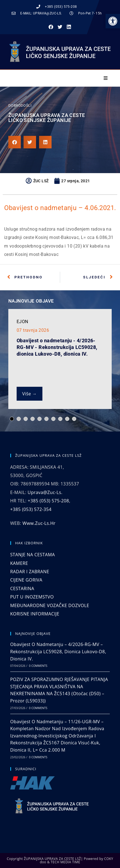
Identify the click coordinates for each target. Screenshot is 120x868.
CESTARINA (22, 588)
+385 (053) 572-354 (31, 509)
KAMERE (19, 563)
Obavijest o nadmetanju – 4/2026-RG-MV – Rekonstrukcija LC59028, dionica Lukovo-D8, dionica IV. (58, 651)
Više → (30, 394)
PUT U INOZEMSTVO (32, 597)
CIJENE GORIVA (26, 580)
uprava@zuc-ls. (45, 492)
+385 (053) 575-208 (48, 501)
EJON (22, 322)
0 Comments (38, 666)
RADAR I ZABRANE (30, 572)
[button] (113, 21)
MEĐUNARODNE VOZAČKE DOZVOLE (50, 605)
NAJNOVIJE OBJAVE (31, 301)
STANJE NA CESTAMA (33, 555)
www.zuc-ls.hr (39, 523)
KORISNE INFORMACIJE (35, 614)
